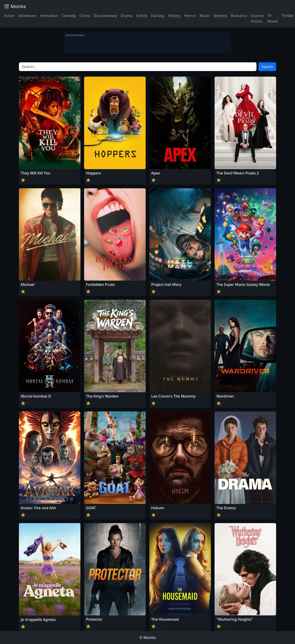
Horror (190, 16)
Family (142, 16)
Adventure (27, 16)
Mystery (220, 16)
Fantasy (158, 16)
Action (9, 16)
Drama (127, 16)
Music (205, 16)
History (174, 16)
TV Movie (273, 18)
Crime (85, 16)
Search (267, 67)
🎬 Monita (15, 6)
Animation (49, 16)
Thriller (288, 16)
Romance (239, 16)
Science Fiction (257, 18)
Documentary (105, 16)
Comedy (69, 16)
